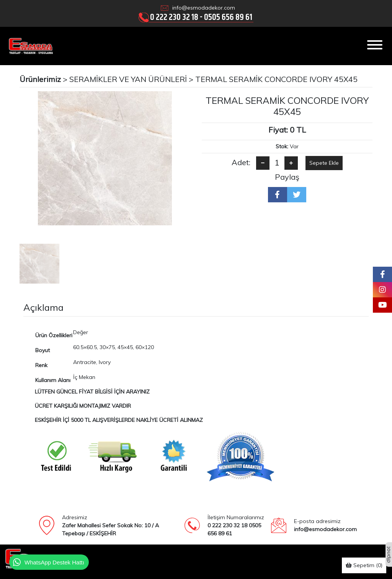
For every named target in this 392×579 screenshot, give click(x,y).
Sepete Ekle (324, 163)
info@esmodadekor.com (204, 8)
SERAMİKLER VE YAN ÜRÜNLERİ (128, 79)
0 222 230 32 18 (174, 17)
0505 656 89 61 (228, 17)
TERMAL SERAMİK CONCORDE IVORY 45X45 (276, 79)
